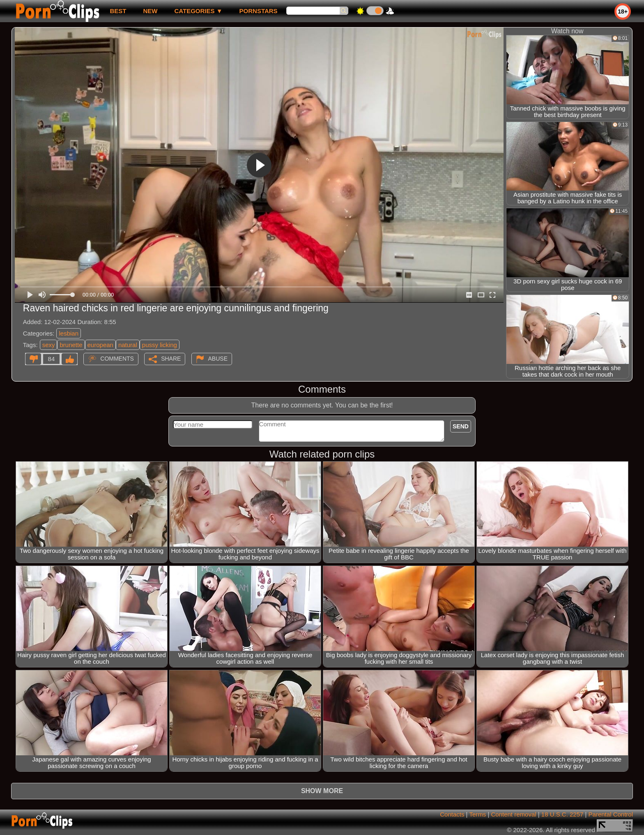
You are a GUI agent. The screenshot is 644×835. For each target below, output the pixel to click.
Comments (117, 359)
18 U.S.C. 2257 (562, 814)
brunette (71, 345)
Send (461, 426)
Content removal (514, 814)
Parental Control (611, 814)
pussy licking (160, 345)
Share (171, 359)
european (100, 345)
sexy (49, 345)
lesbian (69, 333)
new (150, 11)
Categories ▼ (198, 11)
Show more (322, 791)
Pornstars (259, 11)
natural (128, 345)
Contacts (452, 814)
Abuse (218, 359)
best (118, 11)
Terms (477, 814)
